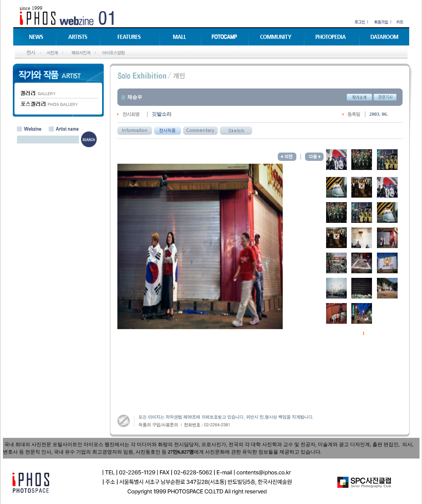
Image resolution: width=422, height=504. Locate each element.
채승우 (135, 97)
